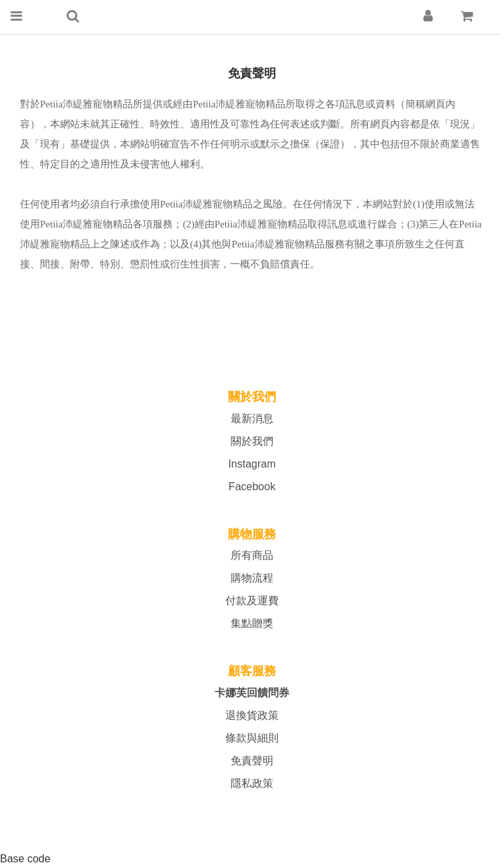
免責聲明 (252, 761)
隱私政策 (252, 783)
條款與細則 (252, 738)
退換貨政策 (252, 715)
